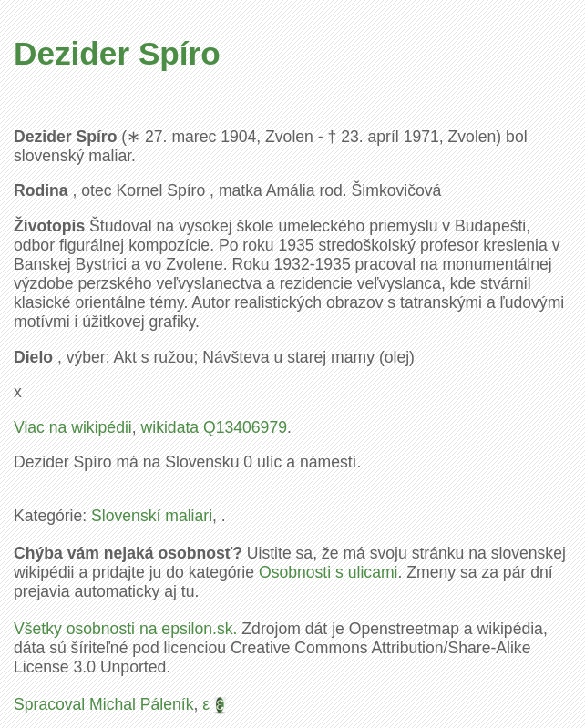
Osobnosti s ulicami (328, 572)
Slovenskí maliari (152, 516)
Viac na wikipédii (73, 427)
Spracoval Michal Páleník (104, 704)
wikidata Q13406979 (214, 427)
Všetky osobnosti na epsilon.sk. (125, 629)
